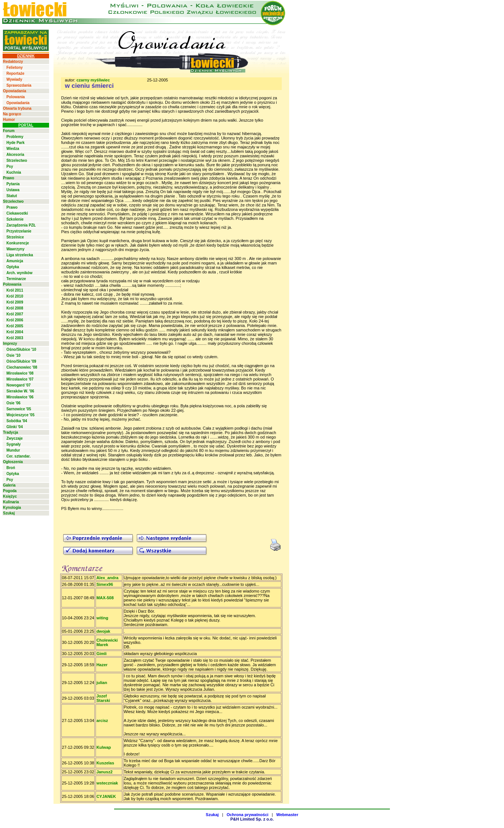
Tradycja (11, 432)
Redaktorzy (13, 62)
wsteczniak (107, 783)
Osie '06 (13, 403)
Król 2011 (15, 290)
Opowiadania (14, 91)
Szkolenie (15, 219)
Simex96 (105, 584)
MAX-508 (105, 598)
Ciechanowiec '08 (22, 367)
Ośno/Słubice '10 (21, 349)
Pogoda (10, 491)
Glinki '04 (14, 427)
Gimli (101, 654)
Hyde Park (15, 143)
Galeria (9, 485)
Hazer (102, 665)
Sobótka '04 (17, 421)
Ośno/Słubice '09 (21, 361)
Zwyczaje (14, 438)
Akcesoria (15, 155)
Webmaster (287, 815)
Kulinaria (11, 502)
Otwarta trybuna (17, 108)
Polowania (15, 97)
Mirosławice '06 (20, 397)
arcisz (102, 721)
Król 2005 (15, 326)
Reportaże (15, 73)
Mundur (13, 450)
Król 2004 (15, 332)
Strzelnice (15, 237)
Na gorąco (12, 114)
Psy (10, 166)
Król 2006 (15, 320)
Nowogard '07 (18, 385)
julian (102, 683)
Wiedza (13, 149)
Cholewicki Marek (107, 642)
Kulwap (104, 747)
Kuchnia (14, 172)
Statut (12, 196)
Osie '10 (13, 355)
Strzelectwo (17, 161)
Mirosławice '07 (20, 379)
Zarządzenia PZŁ (21, 225)
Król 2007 (15, 314)
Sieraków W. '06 (20, 391)
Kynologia (12, 508)
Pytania (13, 184)
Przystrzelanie (19, 231)
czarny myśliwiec (93, 80)
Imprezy (10, 344)
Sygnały (13, 444)
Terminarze (16, 279)
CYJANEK (106, 796)
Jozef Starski (103, 698)
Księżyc (10, 496)
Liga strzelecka (20, 255)
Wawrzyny (15, 249)
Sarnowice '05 (19, 409)
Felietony (14, 68)
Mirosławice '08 (20, 373)
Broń (11, 468)
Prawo (9, 178)
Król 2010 (15, 296)
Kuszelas (105, 763)
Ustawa (13, 190)
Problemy (15, 137)
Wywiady (14, 79)
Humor (9, 120)
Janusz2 (104, 772)
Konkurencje (18, 243)
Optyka (13, 267)
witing (102, 618)
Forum (9, 131)
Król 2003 (15, 338)
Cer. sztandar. (18, 456)
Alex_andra (107, 578)
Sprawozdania (19, 85)
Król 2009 (15, 302)
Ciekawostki (17, 213)
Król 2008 (15, 308)
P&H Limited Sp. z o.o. (252, 819)
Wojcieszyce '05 (20, 415)
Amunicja (15, 261)
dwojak (103, 631)
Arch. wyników (19, 273)
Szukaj (9, 513)
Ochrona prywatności (248, 815)
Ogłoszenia (13, 462)
